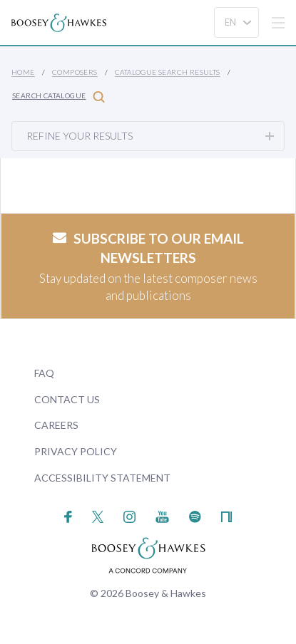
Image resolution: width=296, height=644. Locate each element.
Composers (75, 72)
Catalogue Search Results (168, 72)
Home (23, 72)
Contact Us (67, 399)
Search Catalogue (58, 97)
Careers (56, 425)
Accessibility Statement (102, 478)
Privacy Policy (76, 451)
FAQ (44, 373)
